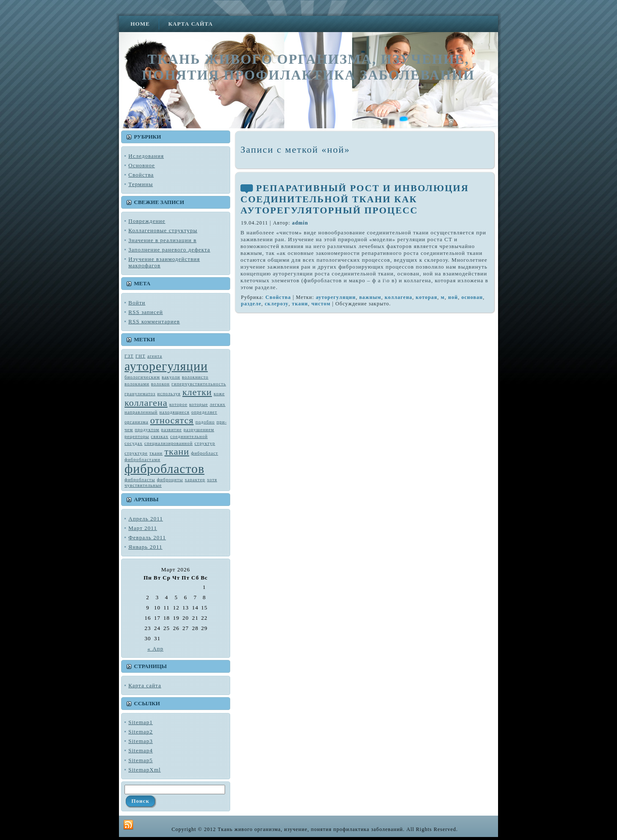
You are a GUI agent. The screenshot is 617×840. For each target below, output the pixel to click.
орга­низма (136, 422)
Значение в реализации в (162, 240)
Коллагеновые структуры (163, 230)
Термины (141, 184)
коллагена (146, 403)
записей (146, 312)
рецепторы (137, 436)
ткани (177, 452)
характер (195, 480)
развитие (172, 430)
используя (169, 394)
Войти (137, 303)
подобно (205, 422)
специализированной (168, 443)
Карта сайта (145, 685)
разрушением (199, 430)
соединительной (189, 436)
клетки (197, 392)
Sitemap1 (141, 722)
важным (370, 297)
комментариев (154, 321)
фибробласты (140, 480)
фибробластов (165, 469)
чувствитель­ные (143, 485)
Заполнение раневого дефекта (169, 250)
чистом (321, 304)
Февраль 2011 (147, 537)
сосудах (133, 443)
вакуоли (171, 377)
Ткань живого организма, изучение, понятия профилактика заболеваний (308, 67)
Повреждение (147, 221)
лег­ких (218, 404)
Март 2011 (143, 528)
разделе (251, 304)
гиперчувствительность (199, 384)
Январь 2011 (145, 547)
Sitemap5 (141, 760)
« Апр (155, 649)
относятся (172, 420)
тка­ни (156, 453)
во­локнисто (195, 377)
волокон (160, 384)
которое (178, 404)
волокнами (137, 384)
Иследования (146, 156)
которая (427, 297)
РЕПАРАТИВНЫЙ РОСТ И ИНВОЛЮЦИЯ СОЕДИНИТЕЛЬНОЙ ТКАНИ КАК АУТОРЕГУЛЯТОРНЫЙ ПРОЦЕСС (355, 199)
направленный (141, 412)
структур (205, 443)
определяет (204, 412)
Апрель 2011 (146, 519)
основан (472, 297)
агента (155, 356)
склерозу (277, 304)
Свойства (141, 175)
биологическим (142, 377)
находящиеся (175, 412)
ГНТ (141, 356)
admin (300, 223)
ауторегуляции (166, 366)
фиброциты (170, 480)
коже (220, 394)
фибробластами (142, 460)
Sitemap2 (141, 732)
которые (199, 404)
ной (453, 297)
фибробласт (205, 453)
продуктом (147, 430)
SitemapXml (145, 770)
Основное (142, 165)
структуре (136, 453)
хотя (212, 480)
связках (160, 436)
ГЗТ (129, 356)
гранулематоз (140, 394)
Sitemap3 (141, 741)
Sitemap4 (141, 750)
